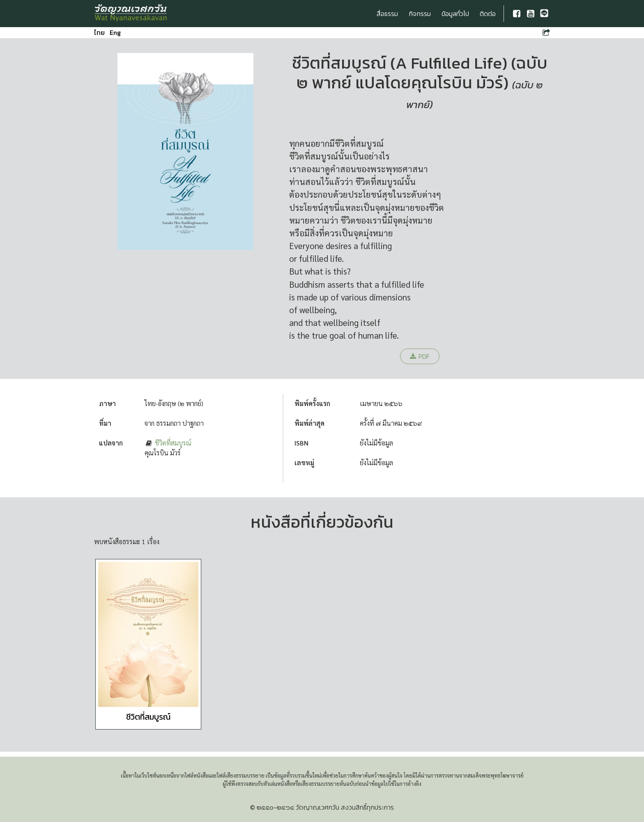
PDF (420, 356)
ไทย (99, 32)
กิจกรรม (420, 14)
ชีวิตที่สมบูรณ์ (173, 443)
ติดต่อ (488, 14)
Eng (115, 32)
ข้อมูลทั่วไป (455, 14)
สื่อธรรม (387, 14)
